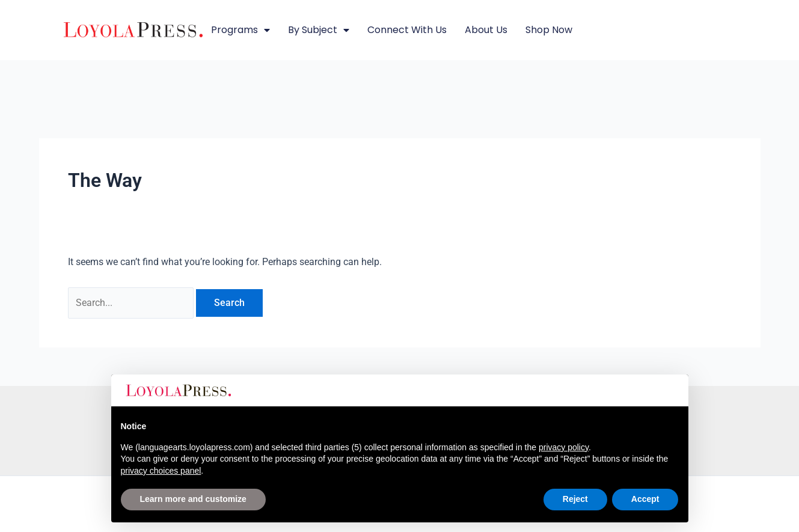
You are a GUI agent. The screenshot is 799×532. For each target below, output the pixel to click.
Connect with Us (407, 30)
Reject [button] (575, 499)
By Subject (319, 30)
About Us (486, 30)
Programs (240, 30)
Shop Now (549, 30)
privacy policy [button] (564, 447)
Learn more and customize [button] (193, 499)
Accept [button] (645, 499)
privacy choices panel (161, 471)
